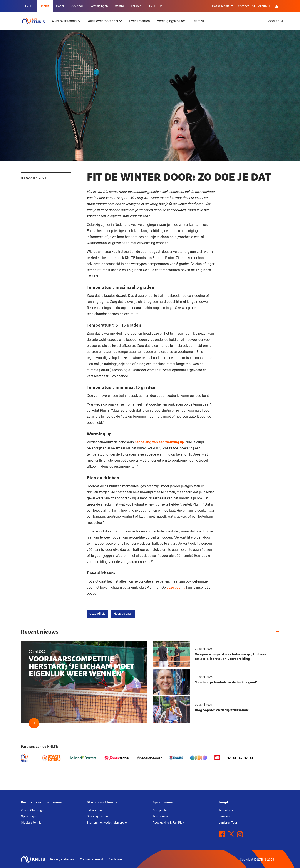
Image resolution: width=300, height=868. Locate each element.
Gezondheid (97, 614)
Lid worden (94, 810)
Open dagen (29, 816)
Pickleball (77, 6)
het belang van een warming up (159, 442)
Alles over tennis (64, 21)
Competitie (160, 810)
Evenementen (140, 21)
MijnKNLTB (265, 6)
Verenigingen (99, 6)
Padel (60, 6)
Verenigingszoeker (171, 21)
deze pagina (176, 587)
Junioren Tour (228, 823)
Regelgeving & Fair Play (168, 823)
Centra (119, 6)
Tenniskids (226, 810)
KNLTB (29, 6)
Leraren (136, 6)
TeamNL (198, 21)
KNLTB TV (155, 6)
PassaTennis (223, 6)
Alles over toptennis (103, 21)
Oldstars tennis (31, 823)
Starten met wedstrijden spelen (108, 823)
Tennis (45, 6)
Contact (243, 6)
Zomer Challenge (32, 810)
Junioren (225, 816)
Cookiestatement (92, 859)
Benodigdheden (97, 816)
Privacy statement (63, 859)
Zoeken (274, 21)
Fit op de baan (123, 614)
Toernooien (160, 816)
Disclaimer (115, 859)
